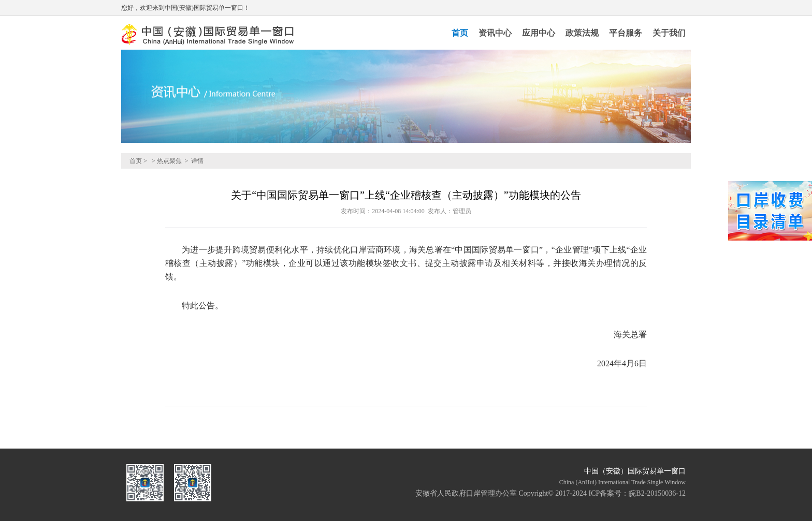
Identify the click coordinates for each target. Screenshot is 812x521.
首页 (460, 33)
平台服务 (626, 33)
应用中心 (539, 33)
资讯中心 (495, 33)
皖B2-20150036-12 (657, 493)
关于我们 (669, 33)
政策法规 (582, 33)
